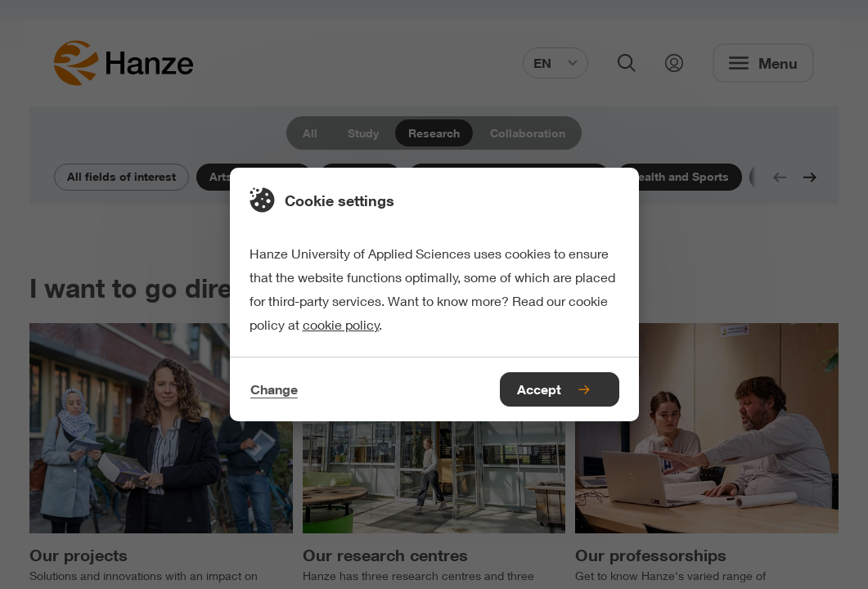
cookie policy (341, 324)
